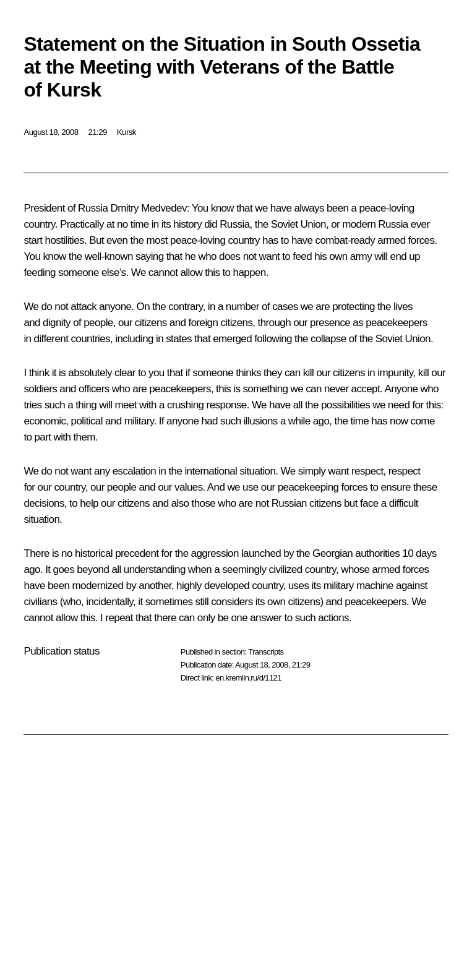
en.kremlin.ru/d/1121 (248, 678)
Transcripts (266, 652)
